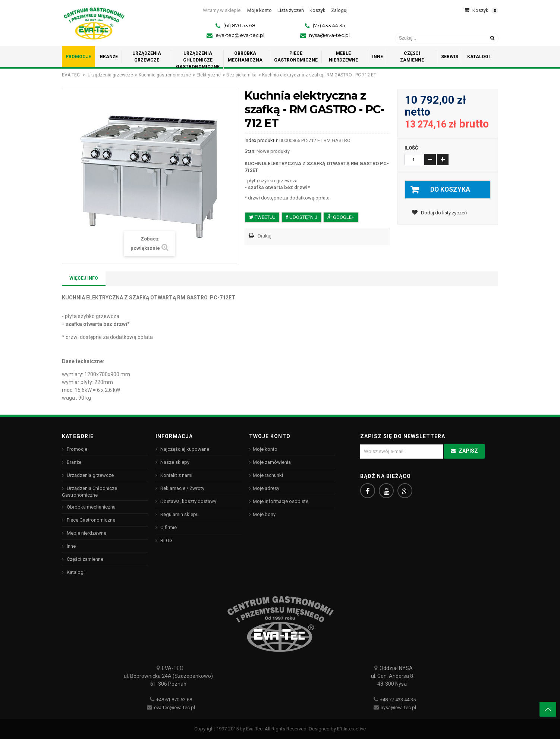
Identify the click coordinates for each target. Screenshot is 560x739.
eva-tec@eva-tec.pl (240, 35)
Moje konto (265, 449)
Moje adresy (266, 488)
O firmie (168, 527)
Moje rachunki (268, 475)
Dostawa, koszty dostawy (188, 501)
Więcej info (84, 278)
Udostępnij (301, 217)
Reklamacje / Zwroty (182, 488)
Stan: (250, 151)
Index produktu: (261, 140)
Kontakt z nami (176, 475)
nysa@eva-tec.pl (329, 35)
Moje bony (264, 514)
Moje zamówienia (272, 462)
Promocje (76, 449)
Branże (73, 462)
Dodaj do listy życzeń (443, 213)
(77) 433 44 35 (329, 25)
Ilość (411, 148)
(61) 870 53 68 (239, 25)
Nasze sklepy (174, 462)
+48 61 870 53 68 (174, 700)
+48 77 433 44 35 (398, 700)
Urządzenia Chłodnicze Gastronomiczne (89, 492)
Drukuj (265, 236)
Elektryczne (209, 75)
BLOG (166, 540)
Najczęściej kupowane (184, 449)
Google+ (341, 217)
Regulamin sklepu (179, 514)
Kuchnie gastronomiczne (165, 75)
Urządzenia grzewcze (110, 75)
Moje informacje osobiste (281, 501)
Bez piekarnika (241, 75)
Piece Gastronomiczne (90, 520)
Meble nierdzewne (86, 533)
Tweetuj (262, 217)
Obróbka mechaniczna (91, 507)
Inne (71, 546)
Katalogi (75, 572)
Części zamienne (84, 559)
